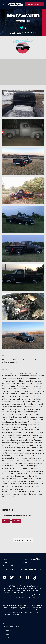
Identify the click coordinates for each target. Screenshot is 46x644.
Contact (27, 562)
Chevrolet (20, 21)
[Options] (4, 4)
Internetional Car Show (32, 569)
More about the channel (15, 593)
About (5, 562)
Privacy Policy (7, 631)
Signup (13, 33)
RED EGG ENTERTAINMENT (11, 627)
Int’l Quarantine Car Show (13, 569)
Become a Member (10, 566)
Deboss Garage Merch (32, 559)
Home (5, 559)
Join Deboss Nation (35, 4)
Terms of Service (8, 638)
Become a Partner (30, 566)
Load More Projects (23, 540)
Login (19, 33)
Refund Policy (7, 634)
